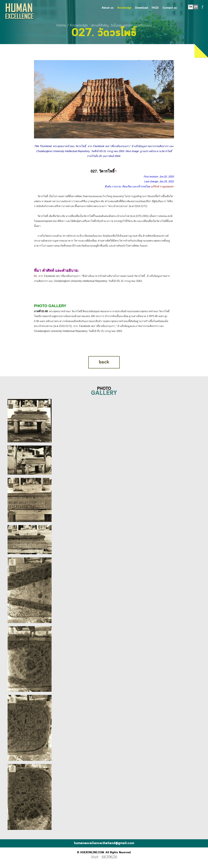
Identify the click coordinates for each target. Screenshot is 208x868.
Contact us (170, 8)
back (104, 362)
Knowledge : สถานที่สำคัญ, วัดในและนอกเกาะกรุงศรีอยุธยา (111, 26)
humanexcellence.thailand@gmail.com (104, 843)
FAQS (155, 8)
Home (61, 26)
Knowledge (124, 8)
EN (196, 7)
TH (191, 7)
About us (108, 8)
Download (142, 8)
